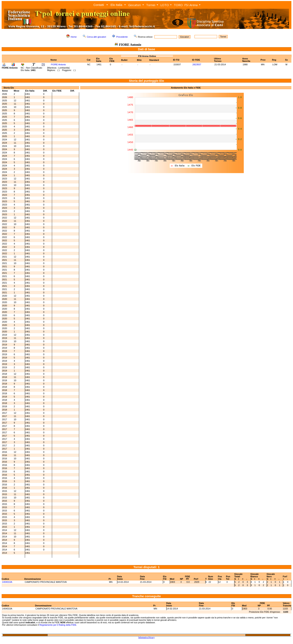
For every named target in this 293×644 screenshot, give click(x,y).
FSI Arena (191, 5)
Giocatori (134, 5)
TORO (178, 5)
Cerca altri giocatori (97, 37)
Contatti (99, 5)
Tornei (151, 5)
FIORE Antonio (58, 64)
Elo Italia (116, 5)
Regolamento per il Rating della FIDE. (58, 625)
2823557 (197, 64)
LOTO (165, 5)
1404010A (7, 582)
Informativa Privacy (146, 637)
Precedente (122, 37)
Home (74, 37)
